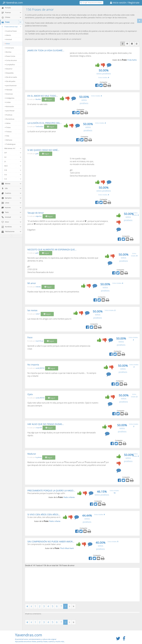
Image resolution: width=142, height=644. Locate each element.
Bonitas (8, 52)
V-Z (13, 179)
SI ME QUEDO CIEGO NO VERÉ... (43, 150)
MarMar (38, 99)
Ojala (30, 394)
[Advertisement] (47, 70)
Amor (7, 44)
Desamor (9, 69)
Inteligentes (10, 98)
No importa (33, 365)
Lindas (8, 102)
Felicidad (9, 90)
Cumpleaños (10, 65)
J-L (13, 161)
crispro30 (39, 428)
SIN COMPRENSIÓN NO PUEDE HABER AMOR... (51, 542)
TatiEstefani (39, 126)
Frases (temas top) (11, 27)
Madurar (32, 454)
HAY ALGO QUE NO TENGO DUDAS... (46, 424)
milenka (38, 287)
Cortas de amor (11, 60)
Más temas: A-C (13, 148)
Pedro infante (69, 497)
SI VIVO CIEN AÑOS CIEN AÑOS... (44, 514)
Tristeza (8, 132)
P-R (13, 170)
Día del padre (10, 81)
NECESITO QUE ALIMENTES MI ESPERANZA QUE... (52, 250)
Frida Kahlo (132, 60)
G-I (13, 157)
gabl (37, 154)
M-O (13, 166)
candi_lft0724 (40, 368)
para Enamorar (11, 85)
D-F (13, 153)
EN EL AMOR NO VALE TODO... (43, 96)
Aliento (8, 35)
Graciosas (9, 94)
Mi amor (32, 283)
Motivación (9, 106)
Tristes (8, 127)
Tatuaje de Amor (36, 213)
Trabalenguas (10, 144)
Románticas (10, 119)
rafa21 (38, 314)
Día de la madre (11, 77)
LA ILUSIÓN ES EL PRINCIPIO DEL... (45, 123)
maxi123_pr (39, 341)
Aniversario (9, 48)
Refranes (9, 140)
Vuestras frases (11, 31)
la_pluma (39, 457)
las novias (32, 310)
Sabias (8, 123)
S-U (13, 175)
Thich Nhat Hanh (67, 548)
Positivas (9, 115)
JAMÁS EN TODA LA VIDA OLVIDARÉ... (46, 50)
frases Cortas (10, 56)
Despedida (9, 73)
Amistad (8, 39)
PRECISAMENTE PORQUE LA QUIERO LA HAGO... (51, 491)
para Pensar (10, 111)
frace (30, 337)
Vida (7, 136)
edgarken (39, 216)
